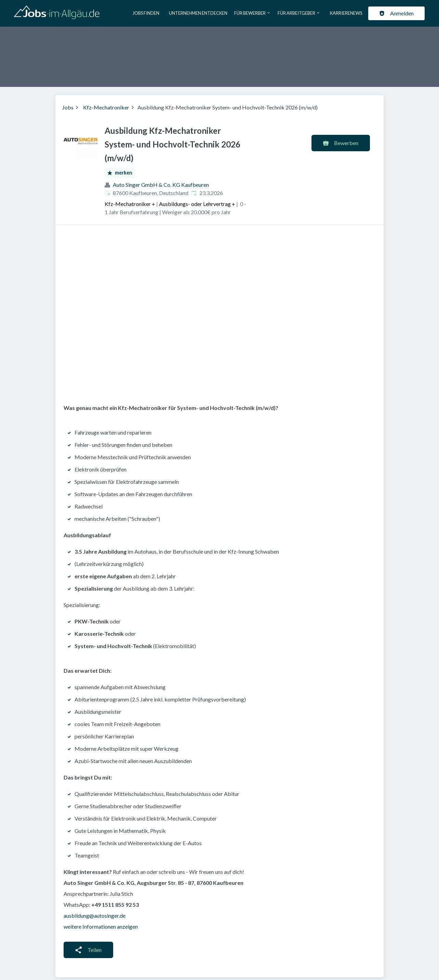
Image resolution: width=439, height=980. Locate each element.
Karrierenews (346, 13)
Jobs (68, 107)
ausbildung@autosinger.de (95, 915)
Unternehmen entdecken (198, 13)
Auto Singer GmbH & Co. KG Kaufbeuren (161, 185)
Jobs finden (146, 13)
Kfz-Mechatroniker (106, 107)
